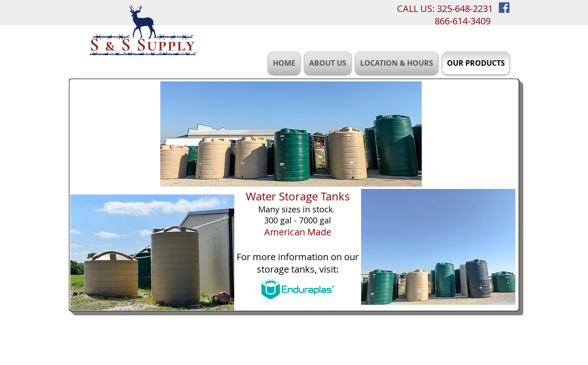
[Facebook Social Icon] (504, 8)
